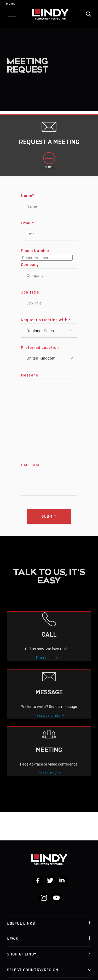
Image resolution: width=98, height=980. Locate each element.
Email (27, 228)
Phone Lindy (47, 662)
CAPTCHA (30, 470)
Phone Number (35, 255)
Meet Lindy (47, 778)
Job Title (30, 297)
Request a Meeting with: (46, 325)
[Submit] (49, 521)
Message (30, 380)
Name (28, 200)
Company (30, 269)
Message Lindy (47, 720)
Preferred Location (40, 352)
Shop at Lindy (22, 954)
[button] (89, 14)
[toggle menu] (11, 14)
